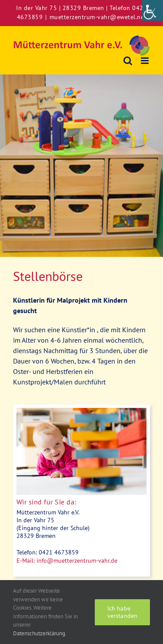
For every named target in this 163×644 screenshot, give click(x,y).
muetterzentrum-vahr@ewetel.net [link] (98, 17)
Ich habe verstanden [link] (122, 612)
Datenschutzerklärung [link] (39, 633)
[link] (153, 10)
